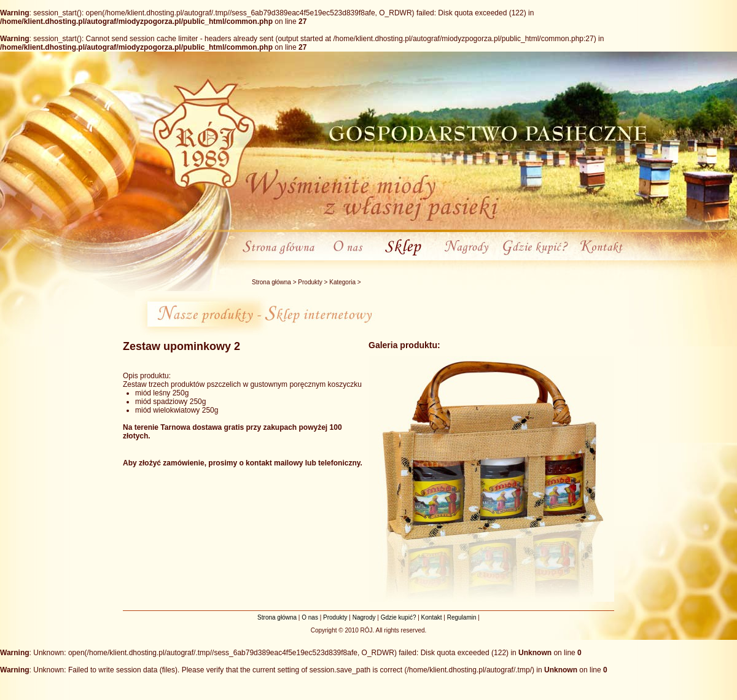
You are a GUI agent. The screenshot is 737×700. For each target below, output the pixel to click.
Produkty (310, 282)
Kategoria (342, 282)
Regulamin (462, 617)
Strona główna (271, 282)
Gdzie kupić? (399, 617)
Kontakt (432, 617)
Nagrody (364, 617)
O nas (310, 617)
